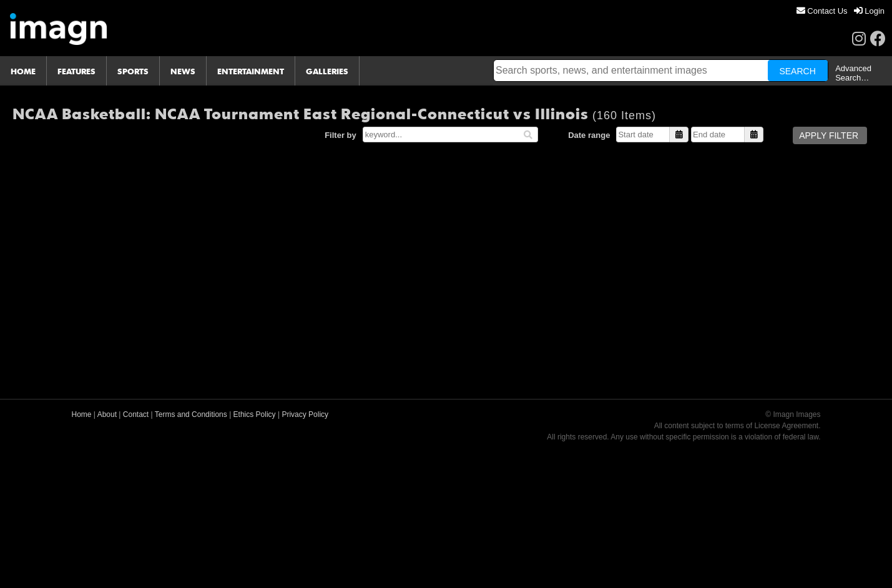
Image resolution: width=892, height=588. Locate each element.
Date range (589, 135)
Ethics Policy (255, 414)
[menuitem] (822, 11)
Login (869, 11)
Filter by (341, 135)
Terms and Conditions (191, 414)
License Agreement (786, 426)
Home (82, 414)
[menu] (841, 11)
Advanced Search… (853, 73)
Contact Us (822, 11)
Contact (136, 414)
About (107, 414)
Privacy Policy (305, 414)
